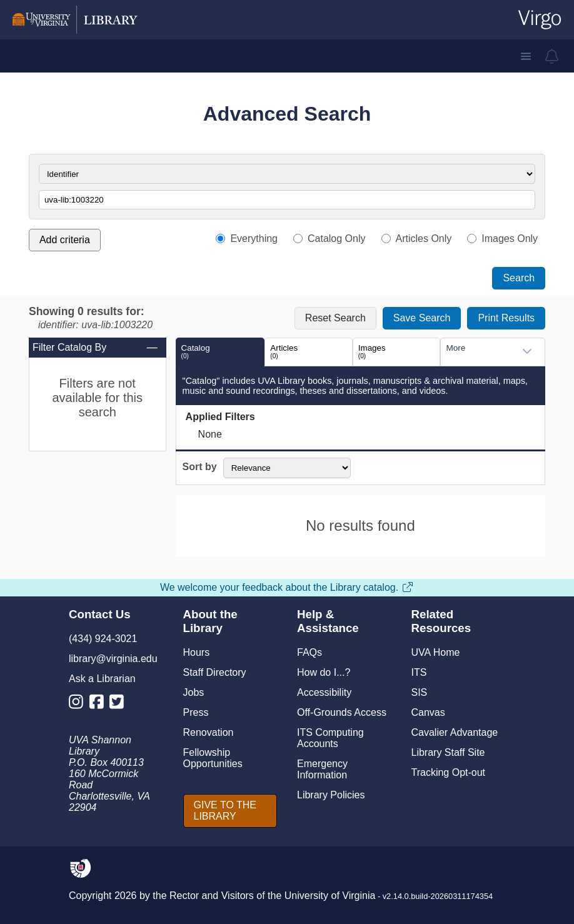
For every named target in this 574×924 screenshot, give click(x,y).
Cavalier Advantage (455, 732)
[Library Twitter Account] (120, 704)
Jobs (194, 692)
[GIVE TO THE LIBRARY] (230, 811)
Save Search (422, 318)
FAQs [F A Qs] (310, 652)
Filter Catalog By (96, 348)
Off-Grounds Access (342, 712)
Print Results (506, 318)
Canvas (428, 712)
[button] (526, 56)
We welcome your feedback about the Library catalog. (287, 587)
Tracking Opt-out (449, 772)
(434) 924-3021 (103, 639)
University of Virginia (330, 896)
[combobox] (480, 351)
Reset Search (335, 318)
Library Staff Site (448, 752)
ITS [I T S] (419, 672)
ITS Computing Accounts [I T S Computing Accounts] (330, 738)
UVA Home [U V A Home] (436, 652)
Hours (197, 652)
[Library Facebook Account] (100, 704)
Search (519, 278)
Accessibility (324, 692)
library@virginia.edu (113, 659)
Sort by (200, 467)
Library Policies (331, 795)
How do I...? (324, 672)
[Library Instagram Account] (79, 704)
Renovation (209, 732)
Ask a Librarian (102, 679)
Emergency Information (322, 769)
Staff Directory (215, 672)
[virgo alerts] (552, 56)
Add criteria (65, 240)
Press (196, 712)
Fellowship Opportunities (213, 758)
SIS (420, 692)
